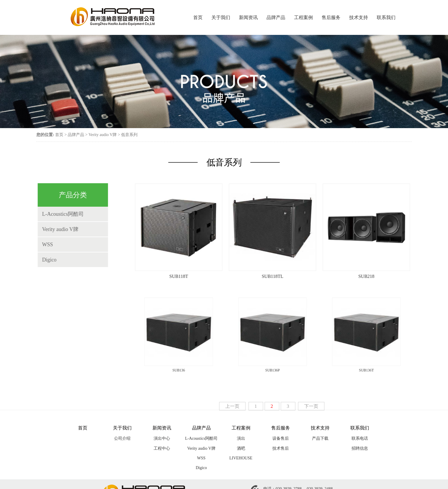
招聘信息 (360, 448)
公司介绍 (122, 438)
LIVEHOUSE (241, 458)
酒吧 (241, 448)
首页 (198, 17)
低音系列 (129, 135)
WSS (43, 244)
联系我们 (386, 17)
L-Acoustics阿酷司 (59, 214)
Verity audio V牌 (103, 135)
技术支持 (359, 17)
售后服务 (331, 17)
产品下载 (320, 438)
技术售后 (281, 448)
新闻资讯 (248, 17)
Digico (45, 260)
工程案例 (303, 17)
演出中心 (162, 438)
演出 (241, 438)
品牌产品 (276, 17)
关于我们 (221, 17)
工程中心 (162, 448)
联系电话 (360, 438)
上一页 (237, 406)
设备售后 (281, 438)
